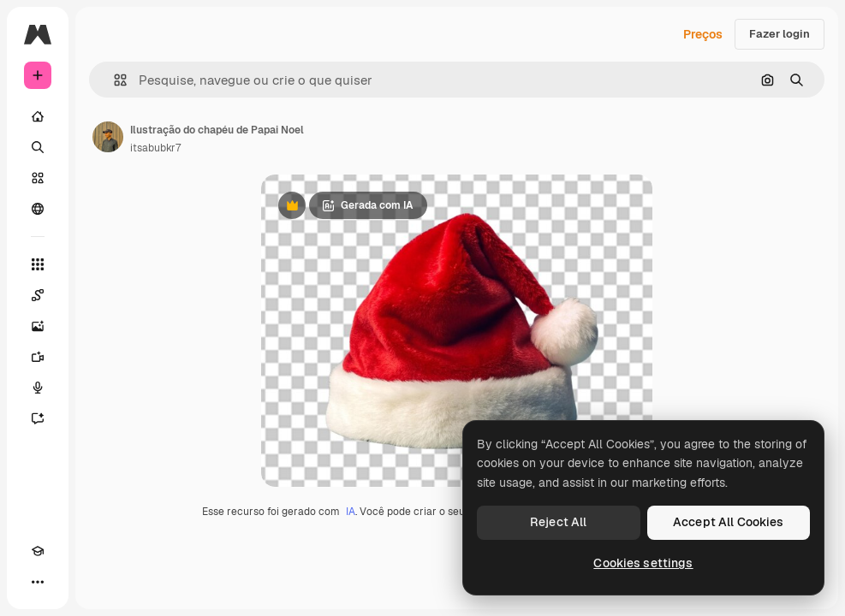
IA (351, 512)
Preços (703, 34)
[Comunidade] (38, 209)
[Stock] (38, 178)
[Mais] (38, 582)
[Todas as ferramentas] (38, 264)
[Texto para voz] (38, 388)
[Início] (38, 116)
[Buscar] (38, 147)
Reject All (558, 522)
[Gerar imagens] (38, 326)
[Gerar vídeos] (38, 357)
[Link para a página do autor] (108, 137)
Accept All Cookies (729, 522)
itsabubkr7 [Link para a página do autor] (155, 148)
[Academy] (38, 551)
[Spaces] (38, 295)
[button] (113, 80)
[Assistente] (38, 418)
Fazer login (780, 34)
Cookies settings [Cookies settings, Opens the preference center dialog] (643, 563)
